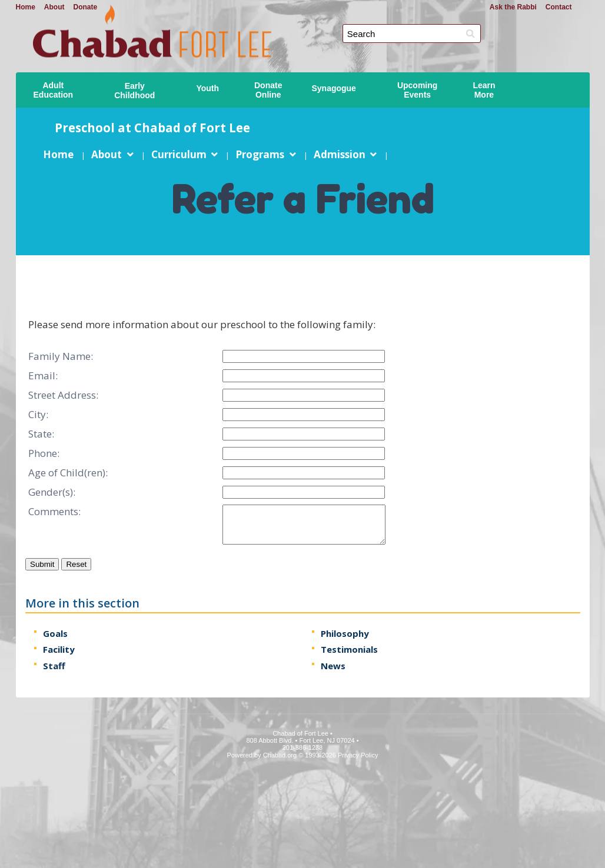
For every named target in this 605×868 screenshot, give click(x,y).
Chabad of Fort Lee (307, 24)
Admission (339, 154)
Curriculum (178, 154)
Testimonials (349, 649)
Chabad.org (280, 755)
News (333, 666)
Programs (260, 154)
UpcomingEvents (417, 90)
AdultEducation (54, 90)
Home (26, 7)
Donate (86, 7)
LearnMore (484, 90)
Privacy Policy (358, 755)
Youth (207, 88)
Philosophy (344, 633)
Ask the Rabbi (513, 7)
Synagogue (333, 88)
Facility (59, 649)
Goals (55, 633)
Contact (559, 7)
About (54, 7)
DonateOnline (268, 90)
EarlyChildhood (134, 91)
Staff (54, 666)
